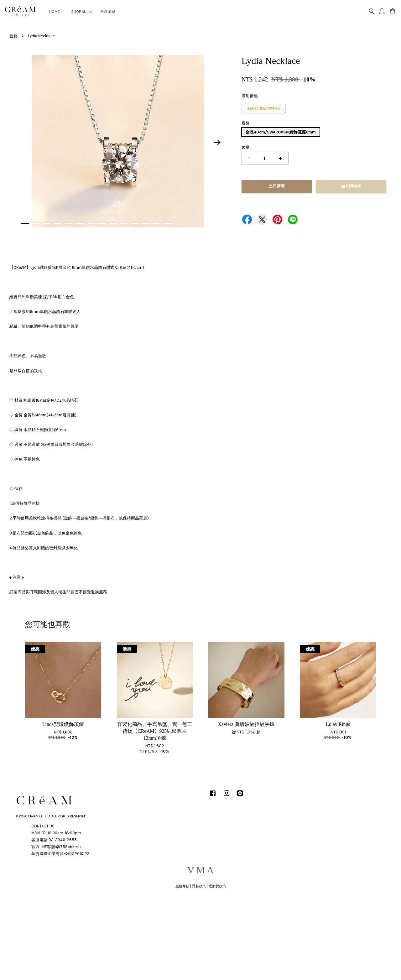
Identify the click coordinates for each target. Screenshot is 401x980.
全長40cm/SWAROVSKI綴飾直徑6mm (281, 132)
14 (168, 223)
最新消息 (108, 12)
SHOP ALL (81, 12)
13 (157, 223)
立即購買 (277, 186)
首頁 (13, 36)
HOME (55, 12)
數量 (246, 147)
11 (135, 223)
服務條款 (182, 886)
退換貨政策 (217, 886)
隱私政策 (199, 886)
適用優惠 (250, 96)
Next (217, 142)
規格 (246, 123)
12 (146, 223)
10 (124, 223)
